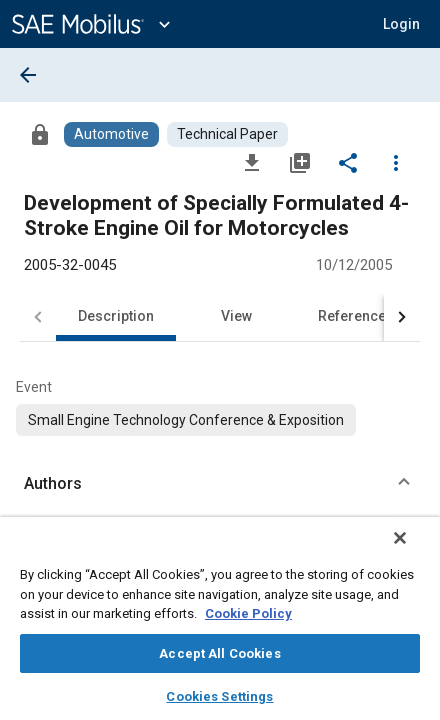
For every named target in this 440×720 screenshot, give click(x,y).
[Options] (396, 162)
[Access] (40, 134)
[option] (186, 420)
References (356, 316)
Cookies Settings (219, 696)
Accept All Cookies (219, 653)
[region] (220, 625)
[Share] (348, 162)
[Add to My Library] (300, 162)
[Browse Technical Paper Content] (227, 134)
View (236, 316)
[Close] (414, 551)
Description (116, 316)
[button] (401, 24)
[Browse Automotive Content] (111, 134)
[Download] (252, 162)
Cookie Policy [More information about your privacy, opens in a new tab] (248, 613)
